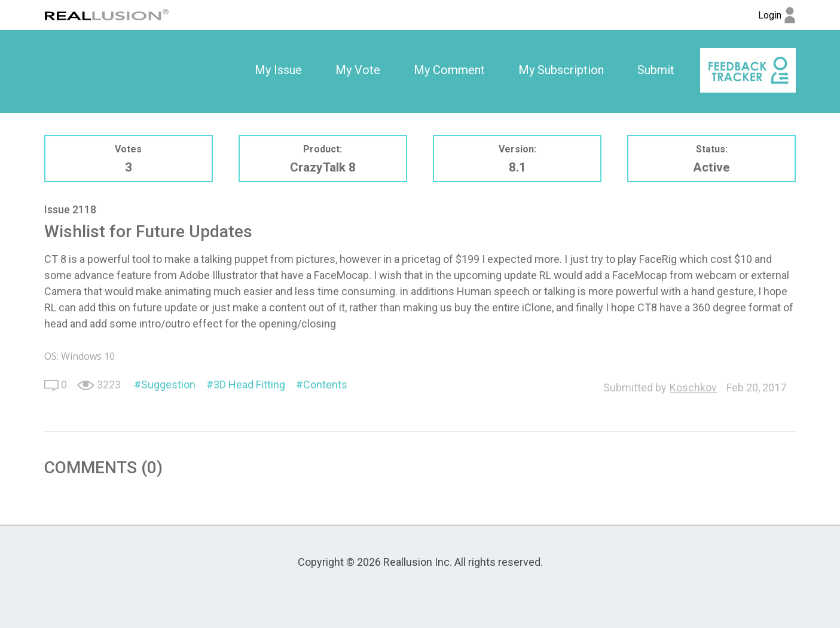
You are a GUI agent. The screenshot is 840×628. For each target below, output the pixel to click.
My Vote (358, 70)
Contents (325, 385)
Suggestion (168, 385)
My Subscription (561, 70)
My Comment (449, 70)
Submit (656, 70)
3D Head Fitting (249, 385)
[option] (278, 71)
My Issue (278, 70)
